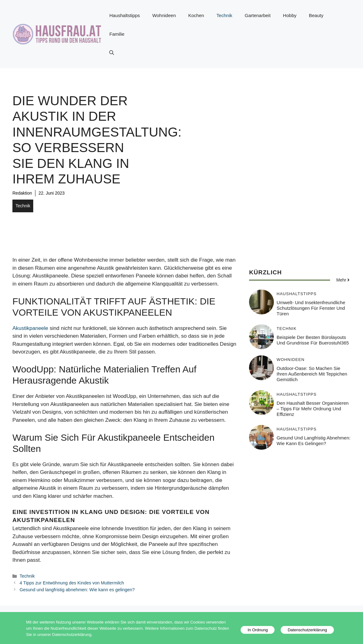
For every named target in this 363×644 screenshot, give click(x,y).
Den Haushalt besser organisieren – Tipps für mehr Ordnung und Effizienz (313, 409)
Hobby (290, 15)
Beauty (316, 15)
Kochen (196, 15)
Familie (117, 34)
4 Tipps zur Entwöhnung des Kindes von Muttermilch (72, 583)
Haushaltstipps (125, 15)
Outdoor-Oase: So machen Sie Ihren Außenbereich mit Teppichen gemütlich (312, 374)
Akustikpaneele (30, 328)
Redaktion (22, 193)
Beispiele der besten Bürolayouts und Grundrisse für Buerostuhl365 (313, 340)
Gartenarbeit (258, 15)
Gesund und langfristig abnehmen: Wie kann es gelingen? (77, 590)
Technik (224, 15)
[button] (112, 53)
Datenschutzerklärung (307, 630)
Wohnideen (164, 15)
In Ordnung (258, 630)
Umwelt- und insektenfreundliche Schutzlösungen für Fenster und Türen (311, 308)
